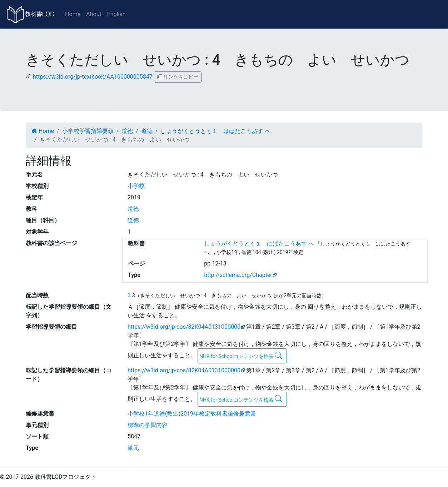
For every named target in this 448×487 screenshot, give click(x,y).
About (94, 14)
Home (73, 14)
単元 (133, 448)
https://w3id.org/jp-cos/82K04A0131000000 (184, 327)
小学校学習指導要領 (88, 131)
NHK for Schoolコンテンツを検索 (241, 356)
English (116, 14)
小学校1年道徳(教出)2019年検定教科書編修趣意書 (192, 414)
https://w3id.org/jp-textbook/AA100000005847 (93, 77)
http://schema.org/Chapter (238, 275)
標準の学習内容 (148, 425)
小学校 (136, 186)
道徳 (127, 131)
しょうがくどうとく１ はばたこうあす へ (215, 131)
